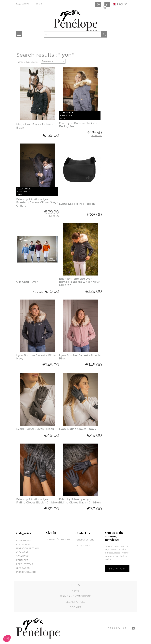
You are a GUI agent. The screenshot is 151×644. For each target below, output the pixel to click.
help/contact (84, 546)
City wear (22, 552)
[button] (7, 638)
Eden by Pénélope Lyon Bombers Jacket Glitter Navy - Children (80, 282)
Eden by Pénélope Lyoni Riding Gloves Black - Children (38, 501)
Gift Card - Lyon (27, 282)
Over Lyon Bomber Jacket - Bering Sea (78, 125)
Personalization (27, 572)
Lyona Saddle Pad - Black (77, 204)
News (75, 591)
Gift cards (23, 568)
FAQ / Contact (24, 4)
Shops (40, 4)
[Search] (72, 34)
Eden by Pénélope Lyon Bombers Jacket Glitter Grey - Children (37, 203)
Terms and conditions (76, 596)
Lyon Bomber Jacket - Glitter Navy (37, 357)
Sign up (117, 569)
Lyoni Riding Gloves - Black (35, 429)
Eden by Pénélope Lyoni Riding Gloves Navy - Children (80, 501)
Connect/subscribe (58, 540)
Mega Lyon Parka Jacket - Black (35, 126)
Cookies (75, 607)
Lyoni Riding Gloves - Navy (78, 429)
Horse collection (27, 548)
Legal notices (75, 602)
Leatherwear (25, 564)
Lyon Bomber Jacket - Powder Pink (80, 357)
